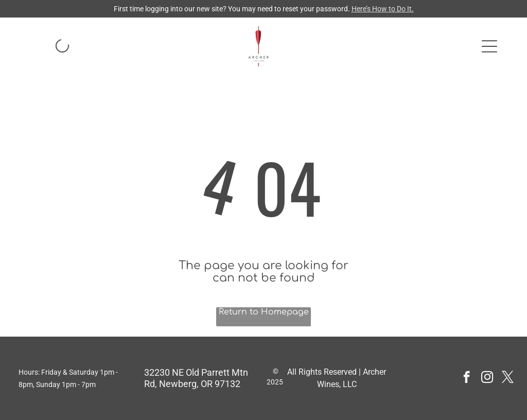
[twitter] (508, 378)
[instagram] (487, 378)
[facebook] (467, 378)
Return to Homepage (264, 312)
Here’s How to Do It (382, 9)
